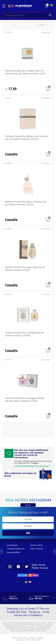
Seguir (34, 575)
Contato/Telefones (16, 549)
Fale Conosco (37, 549)
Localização (12, 545)
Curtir (23, 575)
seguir (28, 505)
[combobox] (44, 25)
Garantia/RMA (13, 552)
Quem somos (37, 545)
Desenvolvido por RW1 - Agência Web (28, 640)
